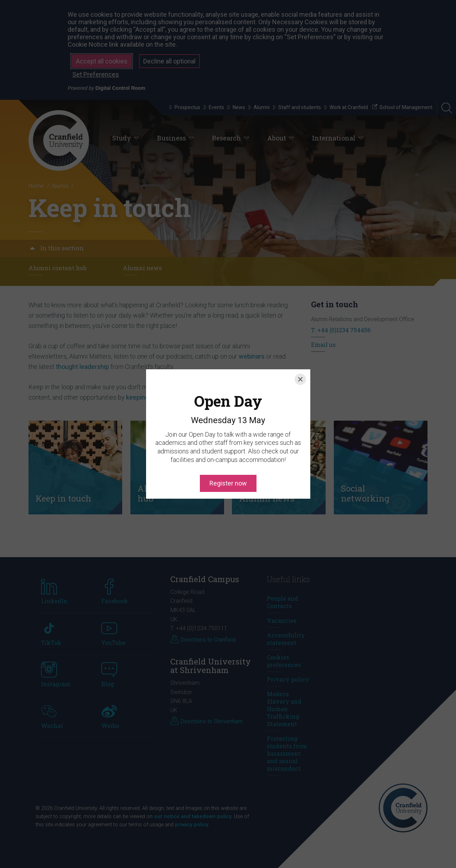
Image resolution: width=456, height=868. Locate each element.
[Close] (300, 347)
